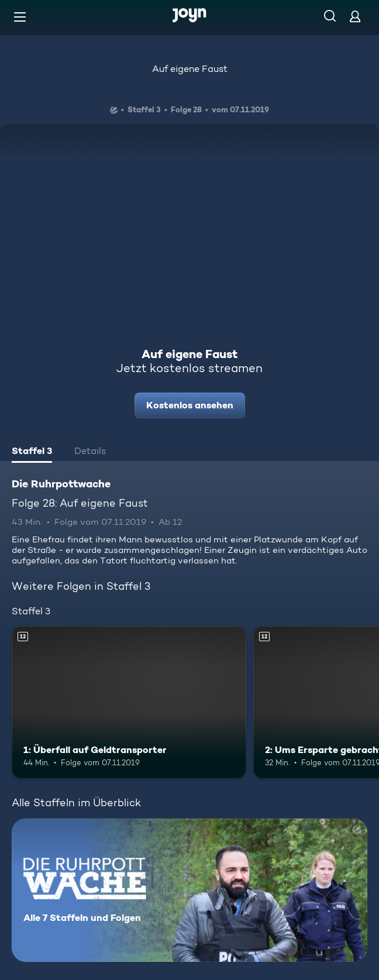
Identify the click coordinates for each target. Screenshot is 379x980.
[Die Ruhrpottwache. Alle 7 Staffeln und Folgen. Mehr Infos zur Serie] (189, 890)
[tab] (32, 452)
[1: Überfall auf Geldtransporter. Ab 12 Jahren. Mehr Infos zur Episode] (129, 702)
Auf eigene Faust (190, 69)
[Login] (355, 16)
